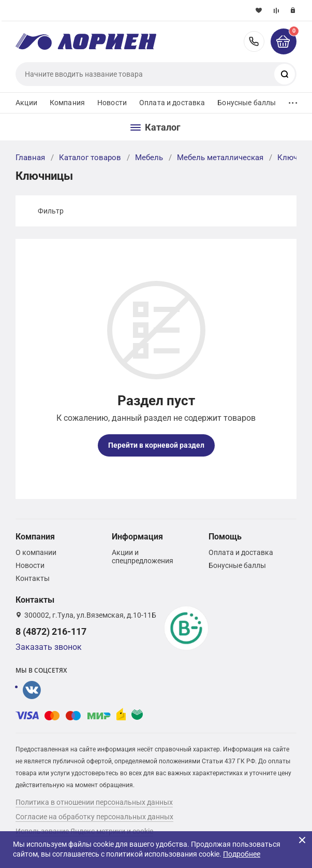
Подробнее (242, 854)
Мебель (149, 158)
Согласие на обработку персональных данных (94, 817)
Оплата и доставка (172, 103)
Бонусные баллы (247, 103)
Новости (112, 103)
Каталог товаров (90, 158)
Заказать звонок (49, 647)
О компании (36, 552)
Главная (30, 158)
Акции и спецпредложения (143, 557)
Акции (26, 103)
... (293, 100)
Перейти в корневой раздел (156, 445)
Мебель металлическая (220, 158)
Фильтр (51, 211)
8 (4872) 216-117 (254, 41)
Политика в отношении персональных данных (94, 802)
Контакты (33, 578)
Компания (67, 103)
